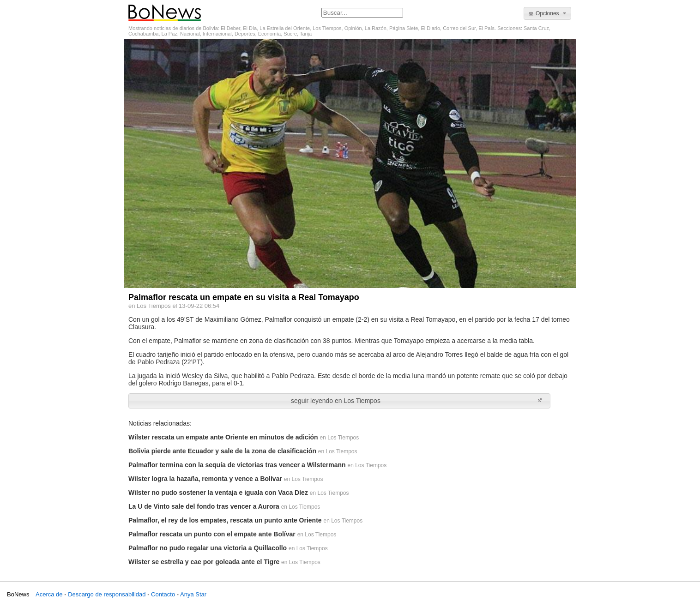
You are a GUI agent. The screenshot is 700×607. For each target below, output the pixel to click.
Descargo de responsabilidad (107, 594)
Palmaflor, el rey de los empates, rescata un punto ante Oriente (225, 520)
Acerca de (49, 594)
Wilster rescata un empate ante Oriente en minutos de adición (223, 437)
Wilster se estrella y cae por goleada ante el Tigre (204, 562)
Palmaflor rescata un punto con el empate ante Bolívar (212, 534)
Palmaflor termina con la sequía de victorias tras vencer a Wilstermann (237, 465)
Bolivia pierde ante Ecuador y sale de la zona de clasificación (222, 451)
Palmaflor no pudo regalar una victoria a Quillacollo (208, 548)
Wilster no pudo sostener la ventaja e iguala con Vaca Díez (218, 493)
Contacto (163, 594)
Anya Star (193, 594)
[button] (547, 13)
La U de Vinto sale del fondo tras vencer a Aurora (204, 506)
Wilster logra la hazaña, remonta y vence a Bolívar (205, 479)
